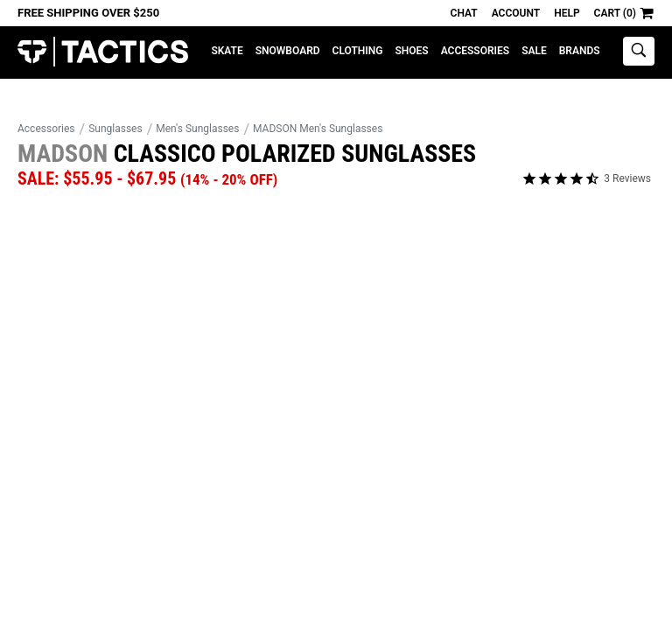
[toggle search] (639, 51)
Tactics (103, 52)
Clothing (358, 51)
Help (567, 13)
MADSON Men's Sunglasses (318, 129)
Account (516, 13)
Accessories (475, 51)
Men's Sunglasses (197, 129)
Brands (580, 51)
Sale (534, 51)
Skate (227, 51)
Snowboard (288, 51)
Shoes (411, 51)
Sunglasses (115, 129)
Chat (464, 13)
